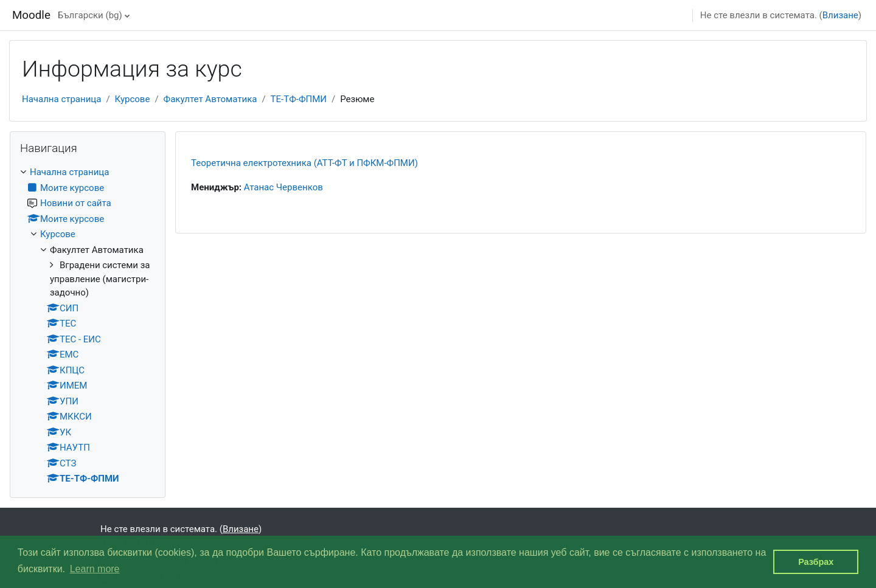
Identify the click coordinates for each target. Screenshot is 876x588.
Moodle (31, 15)
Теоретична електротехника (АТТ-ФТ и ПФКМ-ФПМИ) (304, 163)
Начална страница (61, 99)
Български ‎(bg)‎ (90, 15)
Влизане (840, 15)
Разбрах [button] (816, 562)
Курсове (133, 99)
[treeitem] (88, 326)
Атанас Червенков (283, 187)
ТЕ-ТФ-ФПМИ (299, 99)
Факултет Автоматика (210, 99)
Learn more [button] (95, 569)
